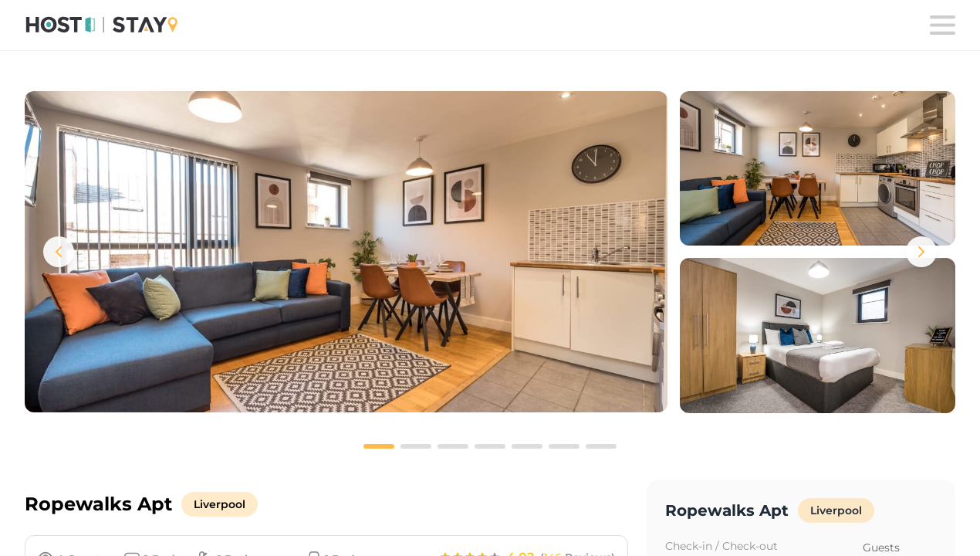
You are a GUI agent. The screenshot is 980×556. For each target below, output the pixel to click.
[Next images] (921, 252)
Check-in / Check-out (721, 546)
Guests (881, 548)
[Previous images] (59, 252)
